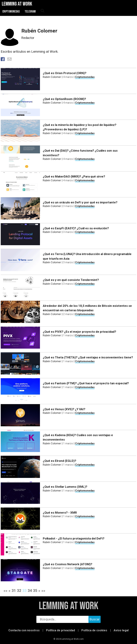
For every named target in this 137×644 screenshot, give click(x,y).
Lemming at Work (69, 606)
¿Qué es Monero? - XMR (60, 513)
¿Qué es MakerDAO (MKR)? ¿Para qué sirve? (74, 176)
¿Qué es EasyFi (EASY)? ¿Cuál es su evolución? (76, 228)
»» (43, 591)
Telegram (30, 12)
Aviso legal (121, 630)
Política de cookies (94, 630)
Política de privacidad (60, 630)
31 (14, 591)
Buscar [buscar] (95, 619)
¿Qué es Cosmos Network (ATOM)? (68, 564)
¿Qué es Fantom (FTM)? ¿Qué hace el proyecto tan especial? (86, 383)
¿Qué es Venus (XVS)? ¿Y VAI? (64, 409)
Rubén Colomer (52, 77)
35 (35, 591)
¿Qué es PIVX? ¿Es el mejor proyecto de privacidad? (79, 332)
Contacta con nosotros (24, 630)
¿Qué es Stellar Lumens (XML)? (65, 487)
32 (19, 591)
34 (30, 591)
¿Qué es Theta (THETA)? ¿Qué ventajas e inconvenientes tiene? (88, 357)
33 (24, 591)
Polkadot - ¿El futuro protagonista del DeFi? (74, 538)
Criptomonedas (11, 12)
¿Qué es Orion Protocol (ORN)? (65, 73)
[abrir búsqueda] (42, 11)
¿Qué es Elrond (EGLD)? (59, 461)
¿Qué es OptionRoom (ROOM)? (64, 99)
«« (6, 591)
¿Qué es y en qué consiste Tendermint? (71, 280)
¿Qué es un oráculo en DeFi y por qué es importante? (80, 202)
